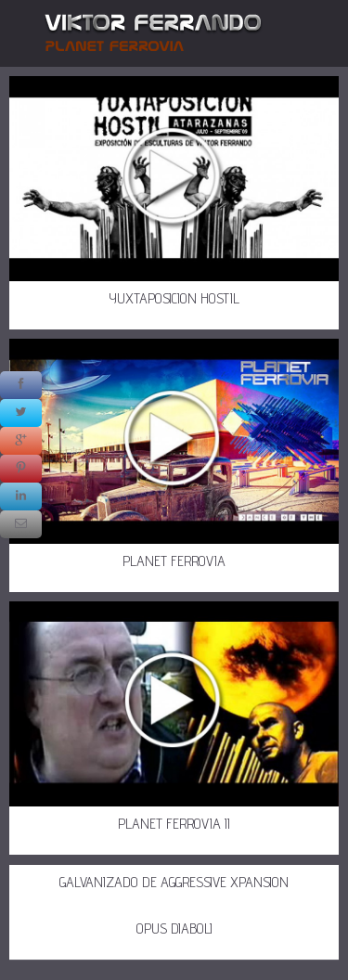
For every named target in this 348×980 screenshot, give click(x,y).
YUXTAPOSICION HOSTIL (174, 298)
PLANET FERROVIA (174, 561)
